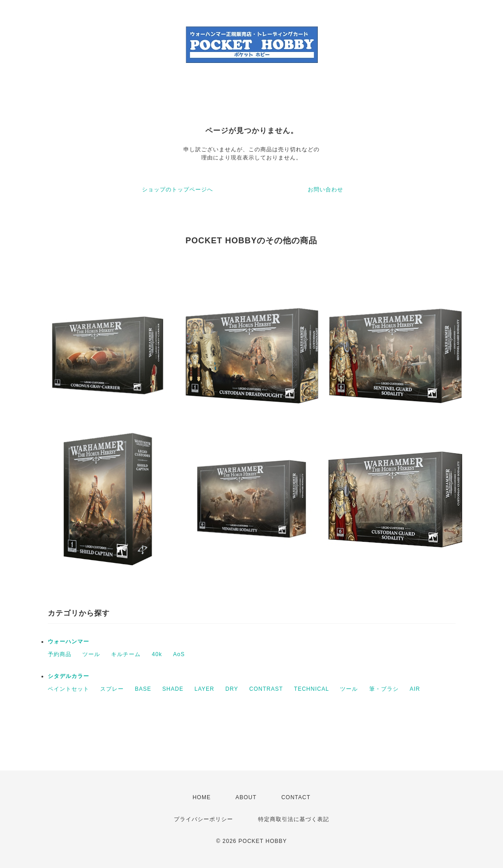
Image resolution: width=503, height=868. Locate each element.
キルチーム (126, 654)
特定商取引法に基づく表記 (294, 819)
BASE (143, 689)
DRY (232, 689)
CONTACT (296, 797)
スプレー (112, 689)
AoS (179, 654)
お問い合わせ (325, 190)
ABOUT (246, 797)
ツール (91, 654)
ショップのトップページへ (178, 190)
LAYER (204, 689)
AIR (415, 689)
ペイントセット (69, 689)
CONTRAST (266, 689)
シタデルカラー (69, 676)
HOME (202, 797)
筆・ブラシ (384, 689)
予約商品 (60, 654)
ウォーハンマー (69, 642)
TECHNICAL (312, 689)
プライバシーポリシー (203, 819)
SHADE (173, 689)
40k (157, 654)
